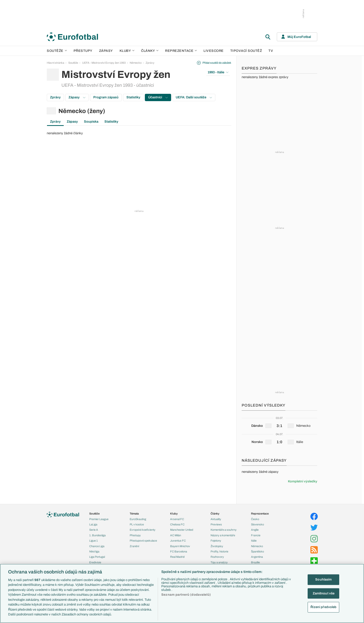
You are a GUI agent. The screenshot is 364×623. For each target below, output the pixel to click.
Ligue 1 (94, 541)
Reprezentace (181, 51)
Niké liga (94, 551)
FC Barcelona (179, 551)
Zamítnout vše (324, 593)
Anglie (255, 530)
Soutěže (57, 51)
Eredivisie (95, 562)
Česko (255, 519)
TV (271, 51)
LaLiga (93, 524)
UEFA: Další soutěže (194, 97)
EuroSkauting (138, 519)
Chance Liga (97, 546)
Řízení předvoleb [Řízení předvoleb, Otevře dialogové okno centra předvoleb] (323, 607)
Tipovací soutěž (246, 51)
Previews (216, 524)
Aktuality (216, 519)
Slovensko (257, 524)
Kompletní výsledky (303, 481)
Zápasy (106, 51)
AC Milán (176, 535)
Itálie (254, 541)
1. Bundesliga (97, 535)
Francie (256, 535)
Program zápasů (106, 97)
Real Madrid (177, 557)
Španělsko (257, 551)
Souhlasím (323, 580)
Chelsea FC (177, 524)
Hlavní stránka (55, 63)
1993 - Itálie (218, 72)
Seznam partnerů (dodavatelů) (186, 595)
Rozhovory (217, 557)
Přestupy (83, 51)
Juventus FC (178, 541)
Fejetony (216, 541)
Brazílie (255, 562)
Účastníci (158, 97)
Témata (134, 514)
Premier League (99, 519)
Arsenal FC (177, 519)
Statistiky (133, 97)
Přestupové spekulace (143, 541)
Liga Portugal (97, 557)
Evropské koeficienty (143, 530)
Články (215, 514)
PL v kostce (137, 524)
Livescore (214, 51)
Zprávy (150, 63)
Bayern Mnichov (180, 546)
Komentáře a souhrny (224, 530)
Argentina (257, 557)
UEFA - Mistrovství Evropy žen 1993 (104, 63)
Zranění (134, 546)
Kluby (127, 51)
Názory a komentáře (223, 535)
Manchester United (182, 530)
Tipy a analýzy (219, 562)
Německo (136, 63)
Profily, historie (219, 551)
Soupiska (91, 122)
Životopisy (217, 546)
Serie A (94, 530)
